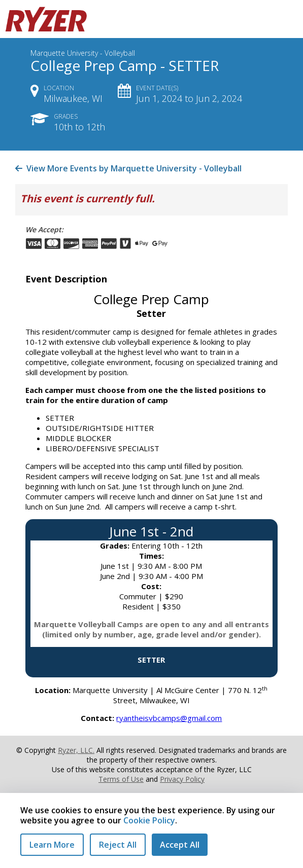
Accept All (180, 845)
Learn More (52, 845)
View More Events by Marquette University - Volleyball (128, 168)
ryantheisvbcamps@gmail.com (169, 718)
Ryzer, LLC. (76, 750)
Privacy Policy (182, 779)
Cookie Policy (149, 820)
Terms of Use (121, 779)
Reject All (118, 845)
